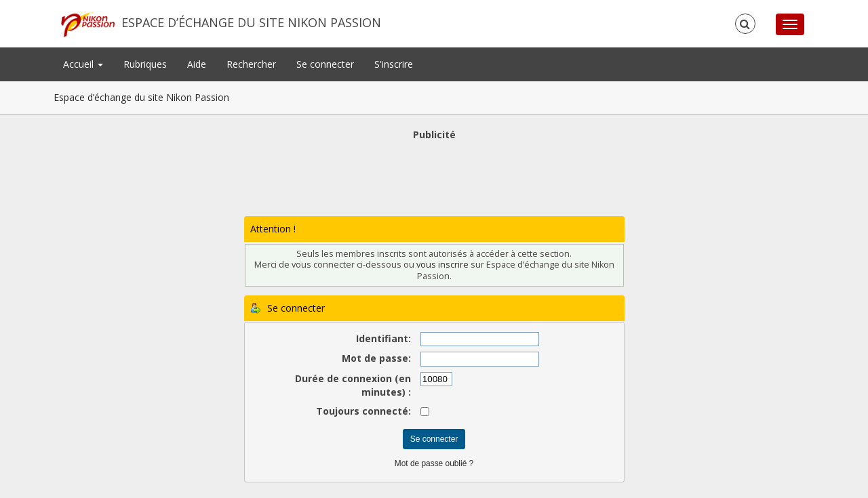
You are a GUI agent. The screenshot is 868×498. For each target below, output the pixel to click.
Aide (197, 64)
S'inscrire (394, 64)
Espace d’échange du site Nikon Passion (251, 22)
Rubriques (145, 64)
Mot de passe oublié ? (434, 463)
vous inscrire (442, 265)
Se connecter (325, 64)
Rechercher (251, 64)
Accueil (83, 64)
